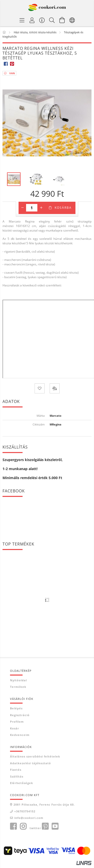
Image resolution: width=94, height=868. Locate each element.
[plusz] (41, 208)
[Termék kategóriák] (22, 20)
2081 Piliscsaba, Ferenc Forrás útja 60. (44, 804)
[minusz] (22, 208)
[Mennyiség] (32, 208)
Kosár (15, 728)
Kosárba (63, 208)
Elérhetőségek (22, 783)
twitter (35, 828)
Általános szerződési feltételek (35, 756)
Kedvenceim (20, 735)
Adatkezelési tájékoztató (30, 763)
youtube (55, 826)
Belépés (16, 708)
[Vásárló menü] (42, 20)
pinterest (45, 826)
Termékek (18, 687)
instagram (23, 826)
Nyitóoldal (18, 680)
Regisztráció (20, 715)
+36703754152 (25, 811)
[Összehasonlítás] (55, 388)
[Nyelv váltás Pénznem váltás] (72, 20)
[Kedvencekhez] (40, 388)
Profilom (17, 722)
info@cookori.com (29, 818)
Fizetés (16, 770)
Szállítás (17, 776)
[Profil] (32, 20)
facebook (13, 826)
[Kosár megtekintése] (62, 20)
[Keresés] (52, 20)
